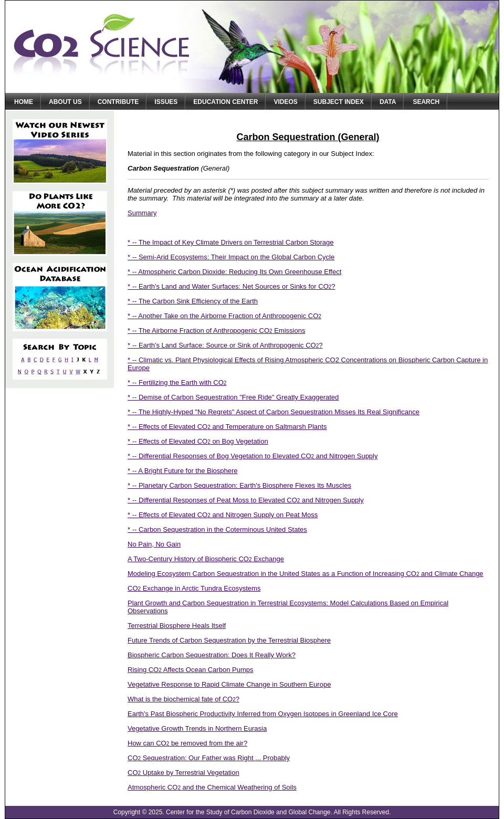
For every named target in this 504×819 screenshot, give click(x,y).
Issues (166, 102)
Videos (285, 102)
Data (388, 102)
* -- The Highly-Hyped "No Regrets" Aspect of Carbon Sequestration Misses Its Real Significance (274, 412)
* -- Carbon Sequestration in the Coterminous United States (217, 529)
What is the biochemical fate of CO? (183, 699)
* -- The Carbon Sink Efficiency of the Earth (193, 301)
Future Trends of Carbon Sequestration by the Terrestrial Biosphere (229, 640)
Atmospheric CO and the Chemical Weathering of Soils (212, 787)
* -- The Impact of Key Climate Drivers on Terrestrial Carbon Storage (231, 242)
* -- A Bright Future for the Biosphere (183, 471)
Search (426, 102)
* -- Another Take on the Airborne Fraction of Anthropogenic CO (224, 316)
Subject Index (339, 102)
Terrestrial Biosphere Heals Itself (177, 626)
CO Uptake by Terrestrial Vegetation (183, 773)
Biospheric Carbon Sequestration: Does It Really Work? (212, 655)
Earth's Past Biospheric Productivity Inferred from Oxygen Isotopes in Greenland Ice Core (263, 714)
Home (24, 102)
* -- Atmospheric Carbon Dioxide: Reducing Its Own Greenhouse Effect (234, 272)
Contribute (118, 102)
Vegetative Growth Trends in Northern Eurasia (197, 728)
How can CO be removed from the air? (187, 743)
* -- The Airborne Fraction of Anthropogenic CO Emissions (216, 330)
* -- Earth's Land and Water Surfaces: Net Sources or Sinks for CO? (232, 286)
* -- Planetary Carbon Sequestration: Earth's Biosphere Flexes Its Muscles (239, 485)
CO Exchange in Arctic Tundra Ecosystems (194, 588)
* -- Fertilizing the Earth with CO (177, 382)
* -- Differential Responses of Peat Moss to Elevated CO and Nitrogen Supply (246, 500)
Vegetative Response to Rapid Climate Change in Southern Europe (229, 684)
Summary (142, 213)
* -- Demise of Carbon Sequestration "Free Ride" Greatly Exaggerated (233, 397)
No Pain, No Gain (154, 544)
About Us (65, 102)
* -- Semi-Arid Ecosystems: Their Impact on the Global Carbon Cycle (231, 257)
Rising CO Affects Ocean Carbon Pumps (190, 670)
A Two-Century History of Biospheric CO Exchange (206, 559)
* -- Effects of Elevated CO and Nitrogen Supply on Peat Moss (223, 515)
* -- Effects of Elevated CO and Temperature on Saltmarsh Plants (227, 427)
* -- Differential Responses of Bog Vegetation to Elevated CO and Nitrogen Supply (253, 456)
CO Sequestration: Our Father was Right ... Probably (209, 758)
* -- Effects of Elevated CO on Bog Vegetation (198, 441)
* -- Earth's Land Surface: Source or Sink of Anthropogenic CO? (225, 345)
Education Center (225, 102)
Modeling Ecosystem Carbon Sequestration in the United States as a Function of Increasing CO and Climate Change (306, 574)
